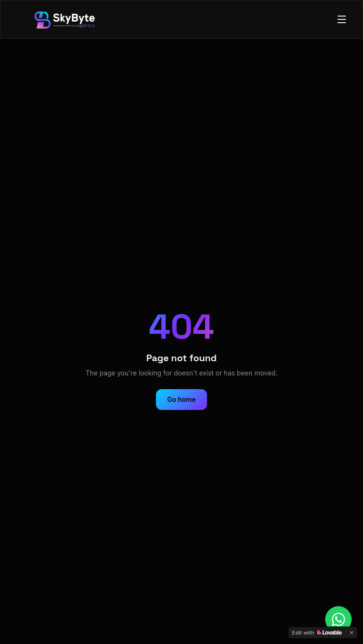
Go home (182, 399)
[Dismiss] (352, 633)
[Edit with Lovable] (317, 633)
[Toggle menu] (342, 19)
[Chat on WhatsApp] (338, 619)
